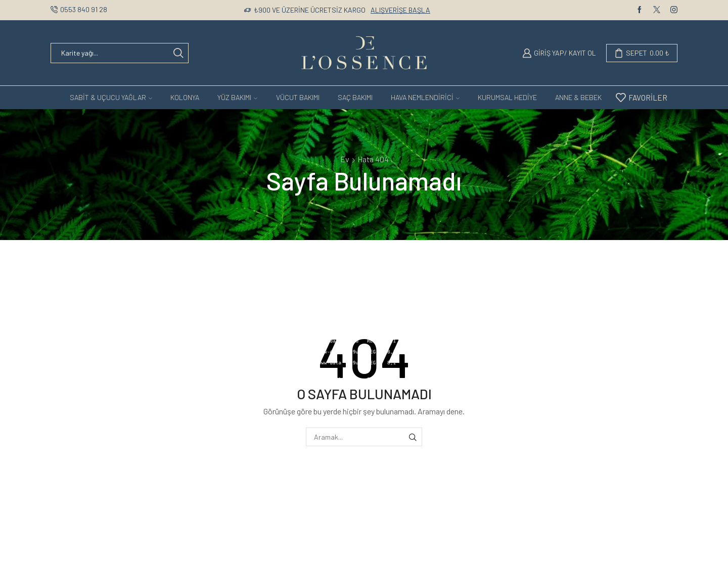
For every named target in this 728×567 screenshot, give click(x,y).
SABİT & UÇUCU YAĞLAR (111, 97)
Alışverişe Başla (400, 10)
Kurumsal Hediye (507, 97)
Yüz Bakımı (237, 97)
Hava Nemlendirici (425, 97)
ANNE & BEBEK (578, 97)
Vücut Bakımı (298, 97)
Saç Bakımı (355, 97)
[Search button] (178, 53)
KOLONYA (185, 97)
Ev (345, 159)
